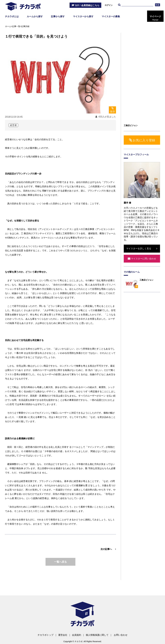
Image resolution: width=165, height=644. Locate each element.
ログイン (109, 5)
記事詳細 (25, 26)
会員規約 (77, 635)
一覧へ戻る (60, 562)
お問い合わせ (121, 635)
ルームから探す (35, 16)
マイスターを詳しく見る (139, 249)
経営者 (13, 125)
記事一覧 (16, 26)
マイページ (155, 18)
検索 (158, 5)
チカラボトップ (46, 635)
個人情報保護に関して (97, 635)
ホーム (8, 26)
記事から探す (58, 16)
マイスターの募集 (111, 16)
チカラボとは (12, 16)
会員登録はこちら (87, 5)
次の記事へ (106, 549)
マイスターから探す (83, 16)
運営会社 (63, 635)
